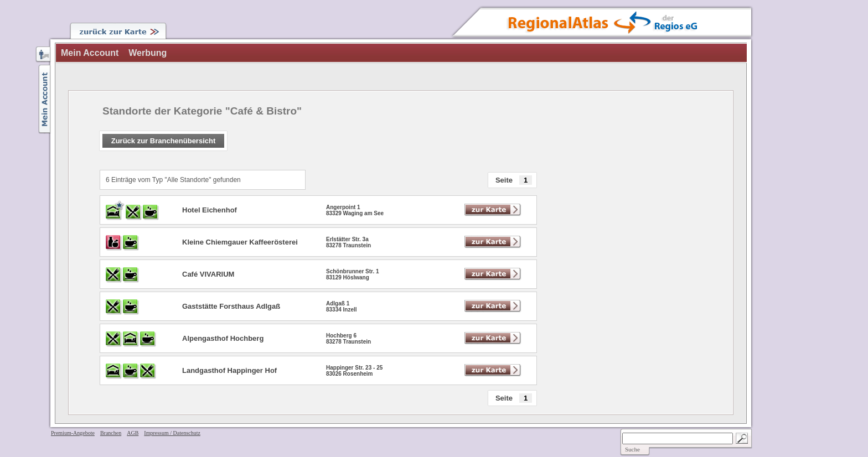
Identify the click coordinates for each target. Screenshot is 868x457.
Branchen (111, 433)
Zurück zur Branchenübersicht (164, 141)
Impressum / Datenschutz (172, 433)
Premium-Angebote (73, 433)
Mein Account (90, 53)
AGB (133, 433)
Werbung (148, 53)
